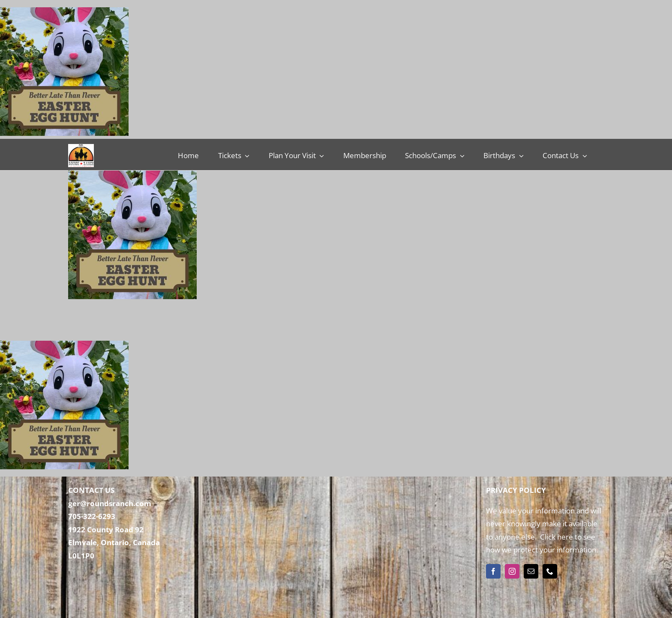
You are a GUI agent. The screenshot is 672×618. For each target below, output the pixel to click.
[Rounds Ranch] (81, 148)
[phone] (550, 571)
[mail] (531, 571)
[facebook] (493, 571)
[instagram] (512, 571)
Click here (556, 537)
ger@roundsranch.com (110, 503)
